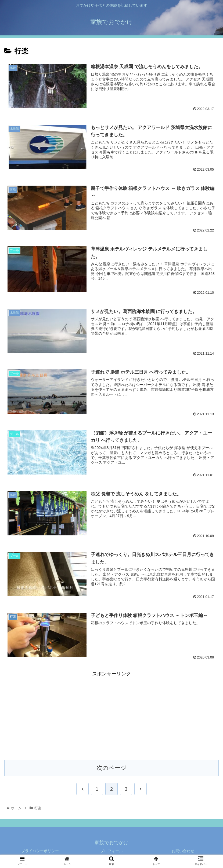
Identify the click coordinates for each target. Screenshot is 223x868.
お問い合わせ (183, 851)
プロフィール (112, 851)
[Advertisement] (112, 716)
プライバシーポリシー (40, 851)
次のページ (112, 768)
